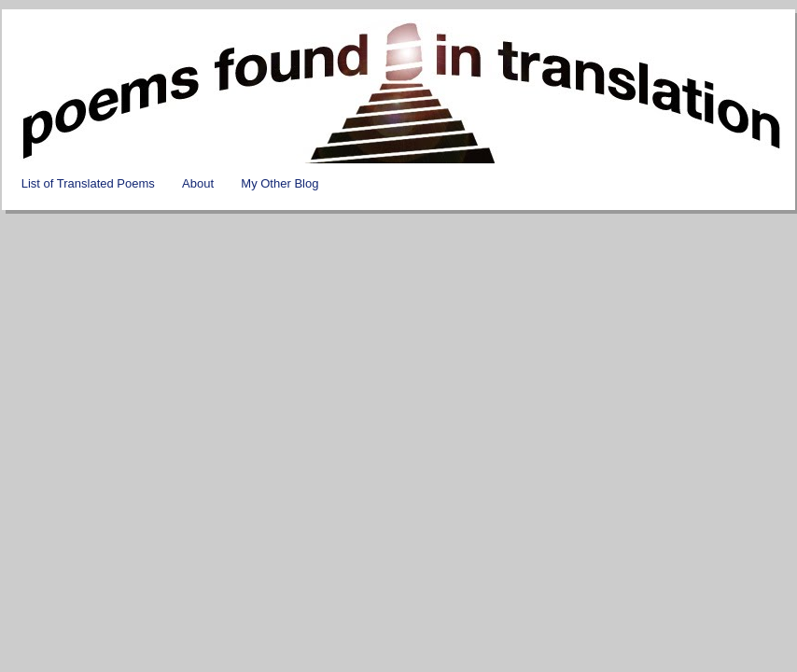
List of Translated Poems (88, 183)
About (198, 183)
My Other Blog (280, 183)
